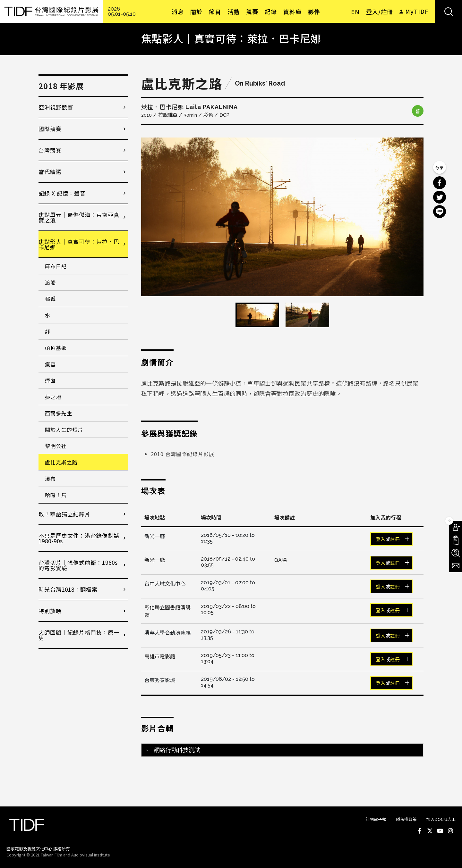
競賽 (252, 12)
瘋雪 (50, 364)
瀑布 (50, 479)
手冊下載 (456, 540)
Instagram (450, 831)
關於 (196, 12)
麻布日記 (56, 266)
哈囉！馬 (56, 495)
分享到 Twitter (440, 197)
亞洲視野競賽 (56, 107)
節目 (215, 12)
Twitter (430, 831)
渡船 (50, 282)
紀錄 (271, 12)
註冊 (395, 539)
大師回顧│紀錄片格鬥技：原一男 (79, 635)
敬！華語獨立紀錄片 (64, 514)
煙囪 (50, 380)
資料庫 (292, 12)
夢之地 (53, 397)
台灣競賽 (50, 150)
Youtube (440, 831)
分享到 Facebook (440, 183)
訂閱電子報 (376, 819)
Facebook (420, 831)
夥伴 (314, 12)
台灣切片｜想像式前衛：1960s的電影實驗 (78, 565)
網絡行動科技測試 (177, 750)
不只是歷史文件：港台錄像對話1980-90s (79, 538)
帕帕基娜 (56, 348)
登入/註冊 (380, 12)
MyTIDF (417, 11)
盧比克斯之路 (61, 462)
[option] (282, 217)
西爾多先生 (59, 413)
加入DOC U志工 (441, 819)
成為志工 (456, 553)
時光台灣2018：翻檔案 (68, 589)
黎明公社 (56, 446)
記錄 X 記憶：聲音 (62, 193)
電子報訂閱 (456, 566)
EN (355, 12)
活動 (234, 12)
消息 (178, 12)
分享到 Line (440, 212)
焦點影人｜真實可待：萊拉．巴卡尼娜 (79, 244)
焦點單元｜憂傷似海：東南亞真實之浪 (79, 217)
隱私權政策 (406, 819)
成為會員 (456, 527)
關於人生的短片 (64, 430)
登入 (381, 539)
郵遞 (50, 299)
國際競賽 (50, 129)
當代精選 (50, 172)
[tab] (282, 750)
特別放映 (50, 611)
